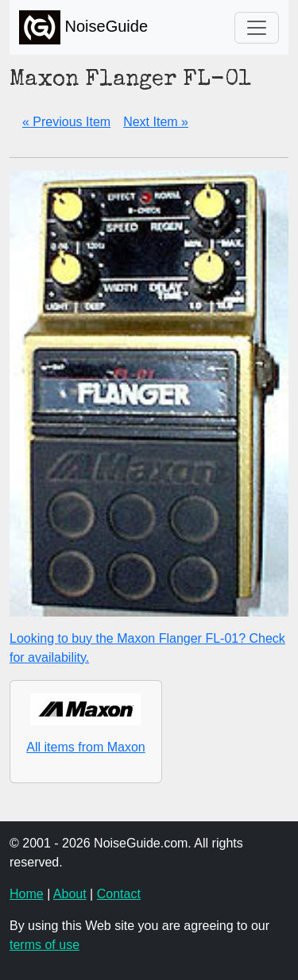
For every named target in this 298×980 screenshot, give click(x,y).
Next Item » (156, 122)
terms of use (45, 945)
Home (27, 894)
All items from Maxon (85, 747)
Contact (119, 894)
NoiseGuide (83, 27)
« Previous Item (66, 122)
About (70, 894)
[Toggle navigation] (257, 28)
